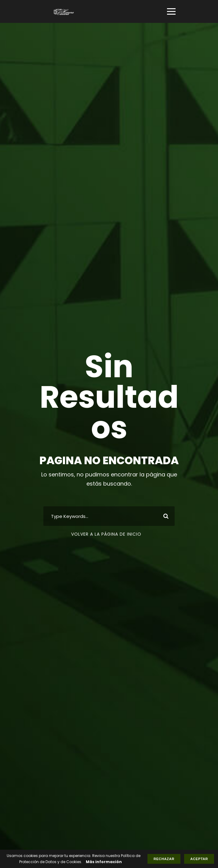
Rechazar (164, 859)
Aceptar (199, 859)
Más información (104, 862)
